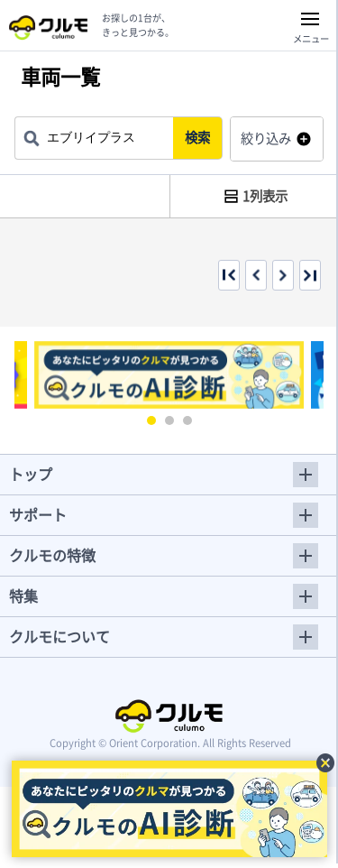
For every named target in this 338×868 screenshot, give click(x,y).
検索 (197, 137)
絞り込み (266, 138)
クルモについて (59, 636)
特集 (23, 596)
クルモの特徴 (52, 555)
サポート (38, 514)
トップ (31, 474)
